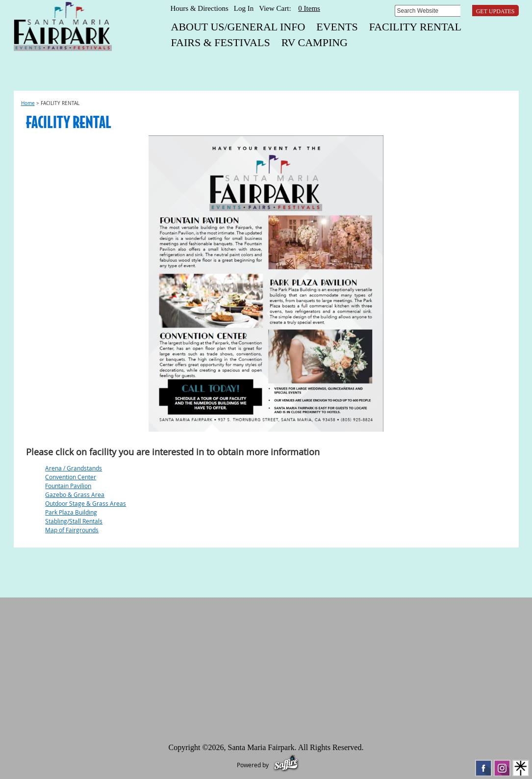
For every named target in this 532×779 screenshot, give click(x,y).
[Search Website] (428, 11)
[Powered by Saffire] (286, 765)
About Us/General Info (238, 27)
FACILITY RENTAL (415, 27)
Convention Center (71, 477)
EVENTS (337, 27)
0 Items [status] (309, 8)
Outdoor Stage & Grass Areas (86, 503)
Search (468, 11)
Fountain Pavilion (68, 486)
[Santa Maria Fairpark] (63, 26)
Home (28, 103)
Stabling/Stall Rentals (74, 521)
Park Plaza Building (71, 512)
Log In (244, 8)
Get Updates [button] (495, 11)
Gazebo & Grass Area (75, 494)
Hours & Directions (200, 8)
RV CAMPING (315, 42)
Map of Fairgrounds (72, 530)
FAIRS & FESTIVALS (221, 42)
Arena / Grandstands (74, 468)
